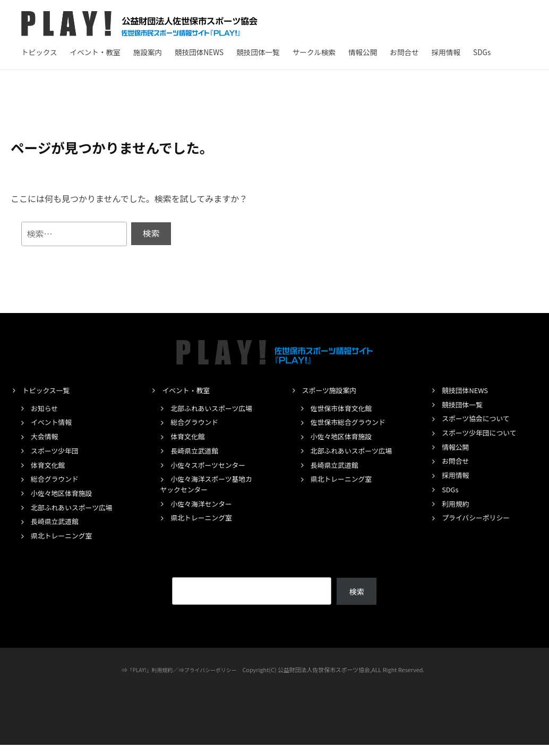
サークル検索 (314, 52)
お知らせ (46, 408)
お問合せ (404, 52)
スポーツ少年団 (57, 451)
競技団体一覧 (258, 52)
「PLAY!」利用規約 (148, 681)
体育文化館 (49, 465)
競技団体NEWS (199, 52)
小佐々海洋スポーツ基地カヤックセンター (206, 495)
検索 (357, 602)
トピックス (39, 52)
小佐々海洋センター (204, 514)
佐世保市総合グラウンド (352, 422)
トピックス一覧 (48, 390)
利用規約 (457, 504)
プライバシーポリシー (479, 518)
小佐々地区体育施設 (65, 493)
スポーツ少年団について (483, 433)
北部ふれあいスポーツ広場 (67, 513)
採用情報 (446, 52)
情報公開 (363, 52)
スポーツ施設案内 (332, 390)
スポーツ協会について (479, 419)
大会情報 (46, 437)
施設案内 (148, 52)
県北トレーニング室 (65, 546)
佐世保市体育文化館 (344, 408)
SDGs (482, 52)
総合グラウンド (57, 479)
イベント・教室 (95, 52)
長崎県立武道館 (57, 532)
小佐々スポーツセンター (212, 475)
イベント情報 (53, 422)
